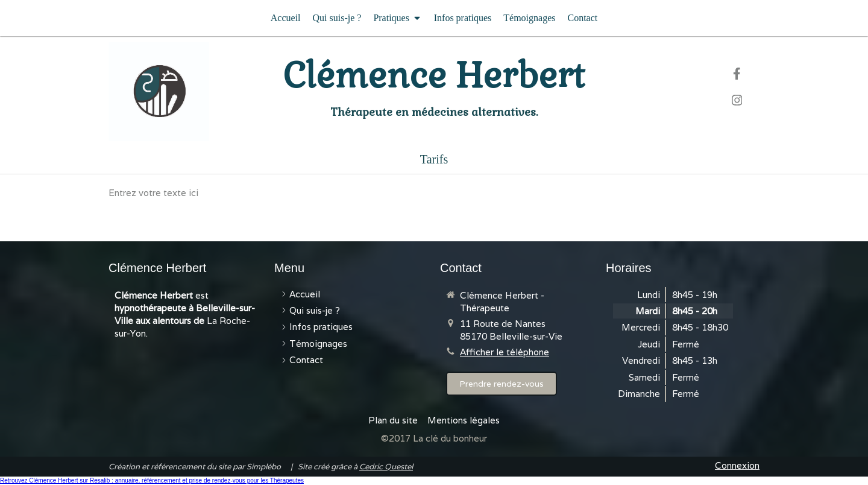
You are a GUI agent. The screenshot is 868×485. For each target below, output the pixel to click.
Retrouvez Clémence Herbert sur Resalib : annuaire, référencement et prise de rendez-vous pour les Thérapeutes (152, 480)
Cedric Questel (386, 467)
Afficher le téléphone (505, 352)
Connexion (737, 465)
